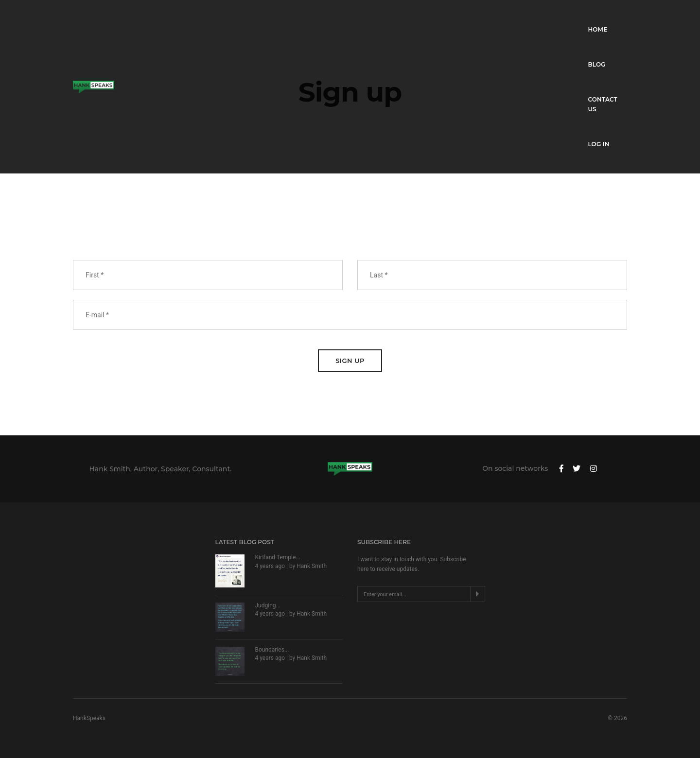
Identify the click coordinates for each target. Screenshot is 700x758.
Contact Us (566, 17)
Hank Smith (312, 566)
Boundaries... (272, 650)
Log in (616, 17)
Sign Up (350, 361)
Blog (518, 17)
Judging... (268, 605)
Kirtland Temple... (278, 557)
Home (480, 17)
